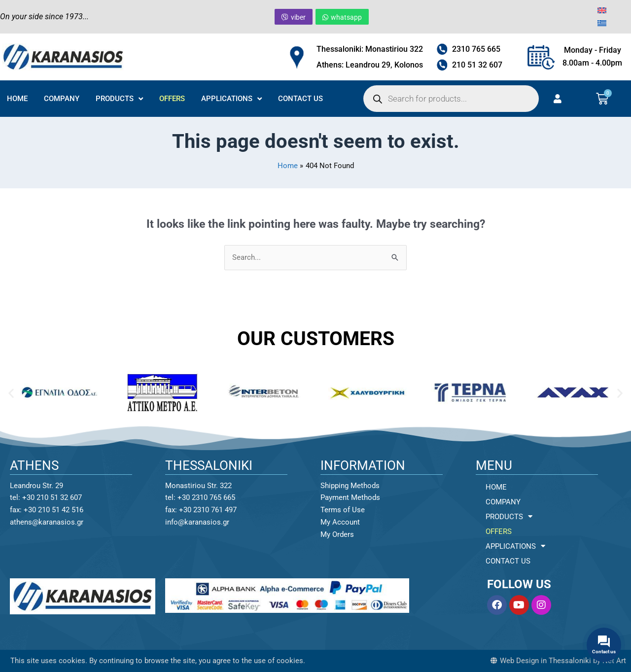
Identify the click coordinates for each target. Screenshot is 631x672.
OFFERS (172, 99)
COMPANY (62, 99)
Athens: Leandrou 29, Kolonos (370, 65)
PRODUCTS (119, 99)
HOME (17, 99)
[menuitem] (602, 10)
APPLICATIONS (231, 99)
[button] (11, 393)
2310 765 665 (476, 49)
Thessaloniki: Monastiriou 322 (370, 49)
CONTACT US (300, 99)
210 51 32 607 (477, 65)
